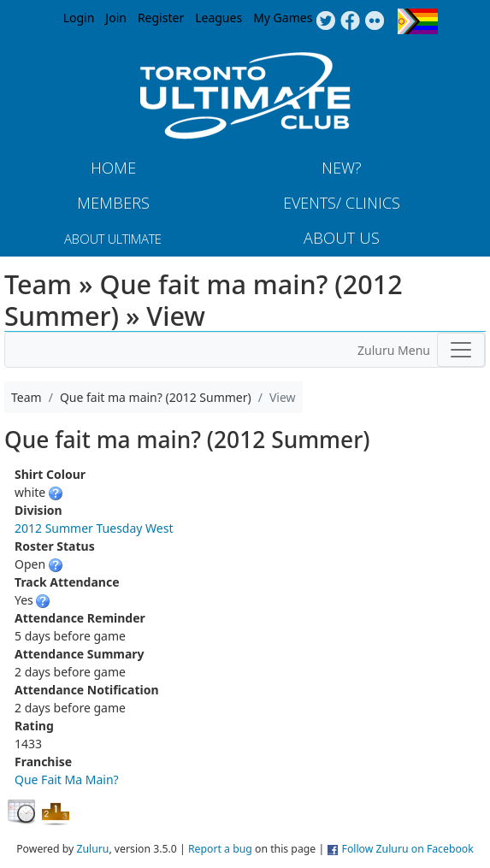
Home (113, 168)
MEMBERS (113, 203)
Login (79, 18)
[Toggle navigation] (461, 350)
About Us (342, 238)
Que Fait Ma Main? (67, 779)
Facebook (350, 21)
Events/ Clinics (342, 203)
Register (161, 18)
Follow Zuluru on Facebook (408, 849)
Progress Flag (418, 21)
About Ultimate (113, 239)
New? (342, 168)
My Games (283, 18)
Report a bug (220, 849)
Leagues (218, 18)
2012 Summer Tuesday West (94, 528)
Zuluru (92, 849)
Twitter (325, 21)
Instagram (375, 21)
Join (116, 18)
